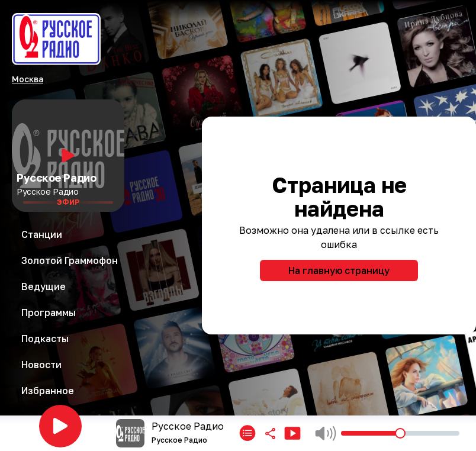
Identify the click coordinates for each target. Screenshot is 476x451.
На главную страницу (339, 270)
